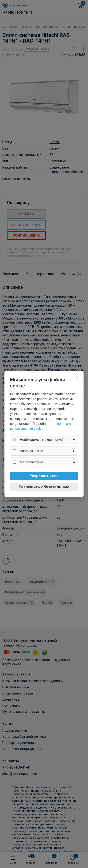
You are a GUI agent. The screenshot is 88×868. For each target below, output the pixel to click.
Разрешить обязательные (44, 487)
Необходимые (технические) (42, 440)
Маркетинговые (32, 462)
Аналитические (32, 451)
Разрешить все (44, 476)
